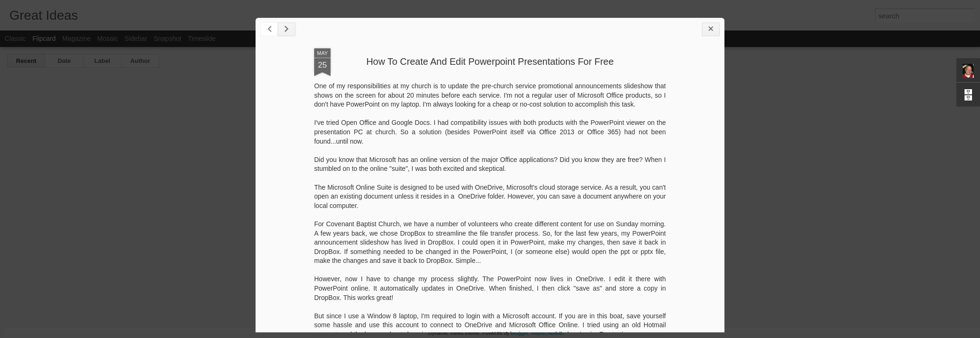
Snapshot (168, 38)
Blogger (519, 333)
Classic (15, 38)
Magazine (77, 38)
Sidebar (136, 38)
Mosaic (107, 38)
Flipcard (44, 38)
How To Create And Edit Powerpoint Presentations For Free (490, 61)
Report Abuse (547, 333)
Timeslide (202, 38)
